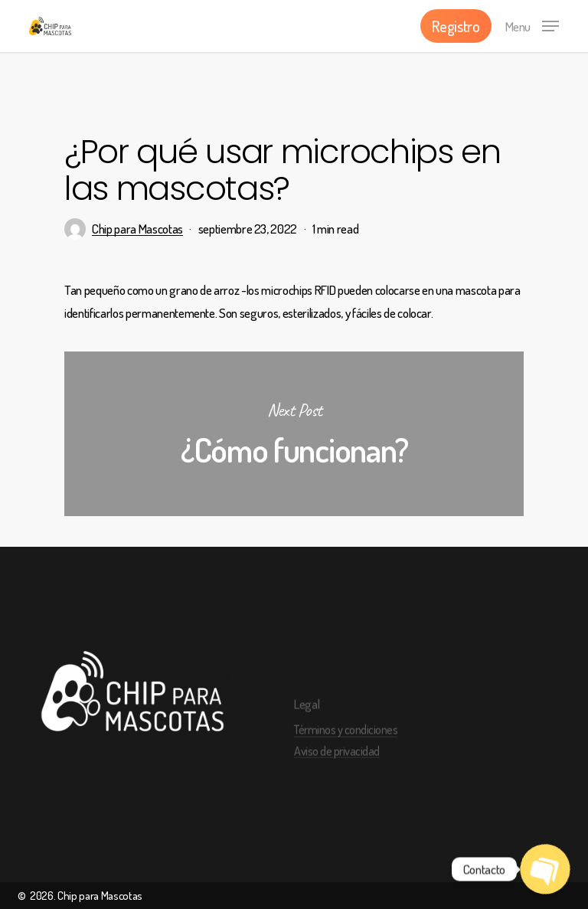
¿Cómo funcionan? (294, 434)
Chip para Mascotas (137, 229)
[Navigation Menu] (532, 24)
